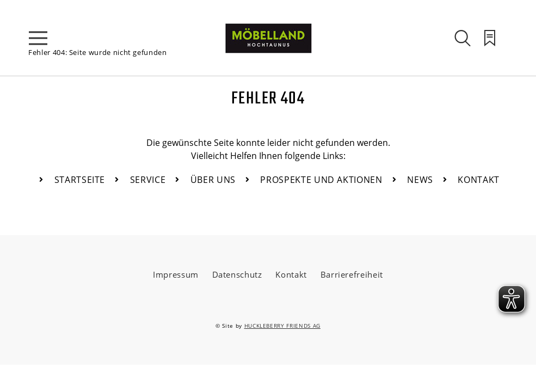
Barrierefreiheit (352, 274)
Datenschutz (237, 274)
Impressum (176, 274)
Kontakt (291, 274)
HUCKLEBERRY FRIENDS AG (282, 326)
